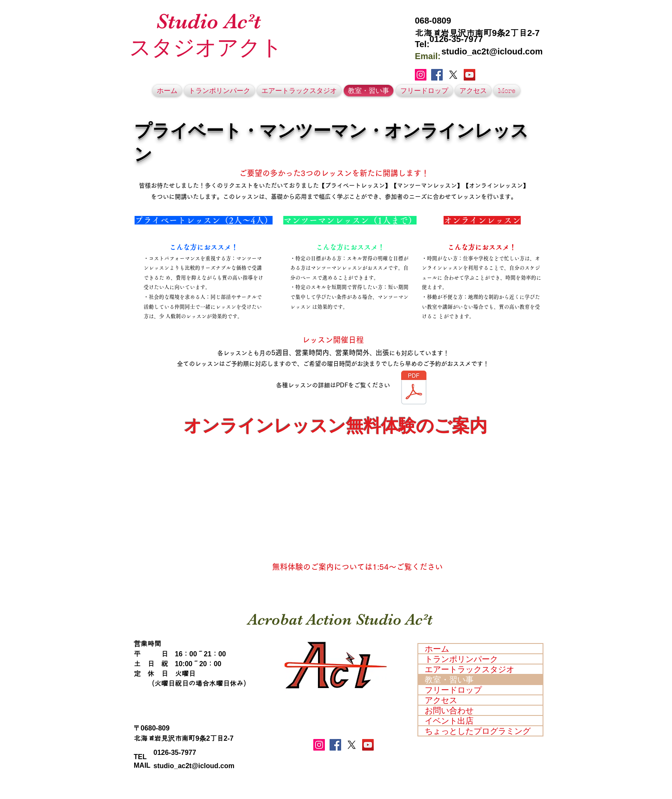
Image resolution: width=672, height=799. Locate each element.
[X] (453, 75)
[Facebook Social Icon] (437, 75)
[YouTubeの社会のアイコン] (469, 75)
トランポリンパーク (461, 659)
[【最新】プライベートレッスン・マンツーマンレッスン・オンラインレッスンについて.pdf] (414, 388)
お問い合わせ (449, 710)
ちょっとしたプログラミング (478, 731)
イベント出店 (449, 721)
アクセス (441, 700)
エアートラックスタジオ (469, 669)
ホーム (437, 649)
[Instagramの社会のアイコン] (421, 75)
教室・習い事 (449, 679)
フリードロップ (453, 690)
